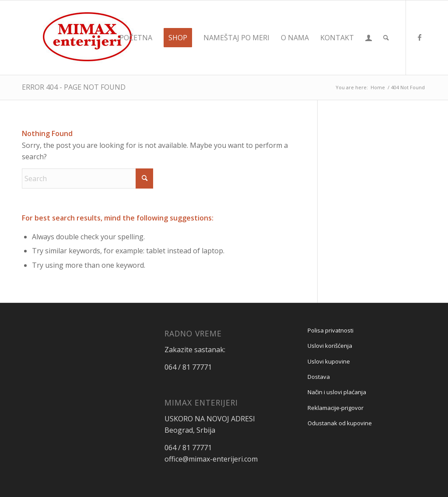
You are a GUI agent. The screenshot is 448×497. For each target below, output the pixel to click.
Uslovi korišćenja (330, 346)
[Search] (386, 38)
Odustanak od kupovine (340, 423)
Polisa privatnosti (331, 330)
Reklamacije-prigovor (336, 408)
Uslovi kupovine (329, 361)
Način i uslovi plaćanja (337, 392)
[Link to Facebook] (420, 37)
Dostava (319, 377)
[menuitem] (136, 38)
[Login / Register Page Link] (369, 38)
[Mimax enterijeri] (87, 38)
